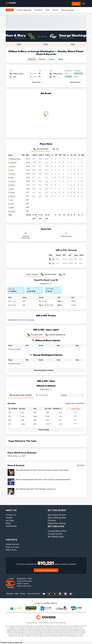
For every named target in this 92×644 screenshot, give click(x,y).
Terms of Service (34, 593)
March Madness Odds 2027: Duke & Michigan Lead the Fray (36, 489)
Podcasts (52, 520)
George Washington (75, 35)
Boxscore (32, 59)
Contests (11, 540)
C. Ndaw (11, 207)
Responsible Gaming (57, 523)
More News (81, 465)
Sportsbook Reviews (57, 515)
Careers (9, 518)
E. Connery (12, 211)
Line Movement (75, 82)
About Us (11, 510)
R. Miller (11, 177)
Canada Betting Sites (57, 531)
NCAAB (10, 10)
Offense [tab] (21, 395)
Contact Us (11, 515)
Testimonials (11, 526)
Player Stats (36, 82)
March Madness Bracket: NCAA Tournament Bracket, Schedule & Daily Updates (42, 470)
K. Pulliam (12, 185)
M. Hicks (11, 204)
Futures (55, 10)
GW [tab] (56, 149)
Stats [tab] (19, 44)
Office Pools (11, 550)
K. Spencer (12, 196)
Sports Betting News (57, 518)
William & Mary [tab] (41, 149)
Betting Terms (46, 284)
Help (16, 593)
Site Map (10, 593)
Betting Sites (56, 526)
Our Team (10, 520)
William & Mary (13, 35)
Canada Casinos (55, 534)
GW (53, 263)
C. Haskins (12, 174)
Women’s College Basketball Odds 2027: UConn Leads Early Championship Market (43, 479)
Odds (47, 10)
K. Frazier (11, 192)
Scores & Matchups (24, 10)
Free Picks (38, 10)
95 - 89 (44, 301)
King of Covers (12, 547)
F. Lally (11, 200)
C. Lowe (11, 170)
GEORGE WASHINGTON (55, 335)
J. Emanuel (12, 166)
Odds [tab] (73, 44)
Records (42, 59)
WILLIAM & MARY (35, 335)
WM (53, 259)
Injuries (61, 59)
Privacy (23, 593)
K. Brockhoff (12, 163)
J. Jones (11, 189)
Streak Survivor (13, 544)
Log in (76, 4)
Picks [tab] (46, 44)
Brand (8, 523)
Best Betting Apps (56, 537)
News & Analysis (67, 10)
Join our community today (46, 570)
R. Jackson (12, 181)
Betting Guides (57, 510)
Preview (52, 59)
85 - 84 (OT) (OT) (47, 305)
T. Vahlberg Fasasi (14, 159)
